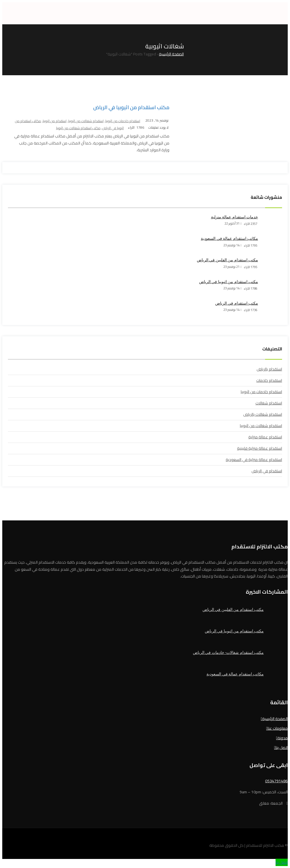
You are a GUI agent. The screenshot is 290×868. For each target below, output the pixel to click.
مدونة (283, 738)
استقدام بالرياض (269, 369)
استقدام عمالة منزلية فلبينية (260, 448)
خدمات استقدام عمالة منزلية (234, 217)
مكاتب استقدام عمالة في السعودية (229, 238)
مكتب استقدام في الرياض (237, 303)
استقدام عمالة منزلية (265, 437)
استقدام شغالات (269, 403)
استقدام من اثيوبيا (55, 121)
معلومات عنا (278, 728)
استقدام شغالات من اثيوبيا (86, 121)
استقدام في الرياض (267, 471)
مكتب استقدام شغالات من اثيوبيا (78, 128)
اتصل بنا (282, 748)
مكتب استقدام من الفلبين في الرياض (227, 260)
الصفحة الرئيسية (275, 719)
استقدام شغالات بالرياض (263, 414)
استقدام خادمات (269, 380)
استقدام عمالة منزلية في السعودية (254, 460)
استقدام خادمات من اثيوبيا (123, 121)
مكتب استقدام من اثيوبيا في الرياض (131, 107)
